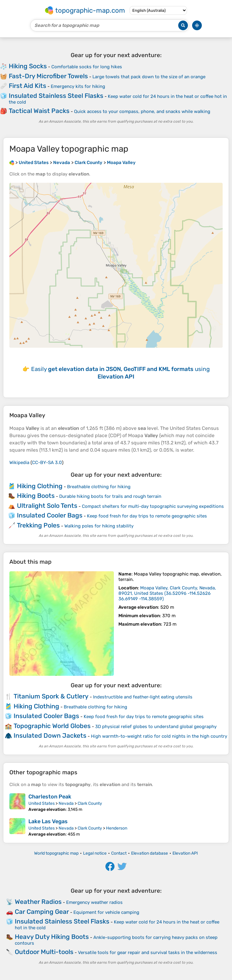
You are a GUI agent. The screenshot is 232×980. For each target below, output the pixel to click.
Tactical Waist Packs (39, 111)
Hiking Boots (36, 496)
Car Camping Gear (42, 912)
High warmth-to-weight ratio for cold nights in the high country (159, 736)
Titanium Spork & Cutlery (51, 696)
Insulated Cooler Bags (50, 515)
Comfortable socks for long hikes (87, 67)
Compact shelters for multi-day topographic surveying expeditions (153, 506)
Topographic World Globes (52, 726)
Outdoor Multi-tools (44, 952)
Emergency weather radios (94, 902)
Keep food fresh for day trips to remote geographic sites (147, 516)
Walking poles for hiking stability (99, 526)
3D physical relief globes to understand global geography (156, 727)
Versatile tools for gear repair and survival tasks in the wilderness (148, 953)
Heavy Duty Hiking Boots (52, 937)
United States (42, 803)
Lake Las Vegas (48, 821)
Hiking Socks (28, 66)
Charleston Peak (50, 797)
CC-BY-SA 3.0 (47, 463)
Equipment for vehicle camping (106, 912)
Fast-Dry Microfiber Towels (48, 76)
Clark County (90, 803)
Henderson (117, 828)
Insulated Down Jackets (50, 735)
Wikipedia (19, 463)
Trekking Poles (38, 525)
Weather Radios (38, 902)
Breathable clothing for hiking (99, 487)
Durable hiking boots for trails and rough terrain (110, 496)
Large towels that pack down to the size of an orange (149, 77)
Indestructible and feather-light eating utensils (143, 697)
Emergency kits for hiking (78, 86)
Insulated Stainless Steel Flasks (56, 96)
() (167, 593)
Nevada (66, 803)
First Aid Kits (27, 86)
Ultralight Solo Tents (47, 506)
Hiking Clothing (40, 486)
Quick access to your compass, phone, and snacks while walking (142, 111)
